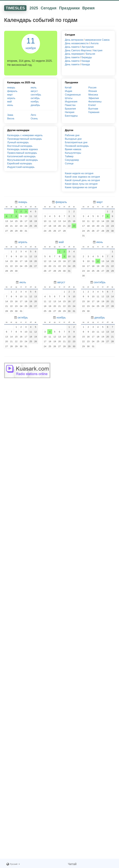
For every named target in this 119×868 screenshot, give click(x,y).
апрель (11, 98)
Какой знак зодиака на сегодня (82, 177)
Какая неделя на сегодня (79, 173)
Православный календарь (22, 153)
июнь (10, 105)
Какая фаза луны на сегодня (81, 184)
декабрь (35, 105)
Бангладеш (71, 116)
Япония (93, 91)
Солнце (69, 163)
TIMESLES (15, 8)
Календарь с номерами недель (25, 135)
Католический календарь (21, 156)
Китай (68, 88)
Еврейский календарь (20, 163)
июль (34, 88)
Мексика (93, 95)
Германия (94, 112)
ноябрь (35, 102)
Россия (92, 88)
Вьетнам (93, 109)
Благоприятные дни (76, 142)
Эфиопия (94, 98)
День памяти (72, 47)
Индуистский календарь (21, 167)
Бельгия (91, 54)
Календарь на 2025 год (21, 82)
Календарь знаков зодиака (22, 149)
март (10, 95)
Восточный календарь (20, 146)
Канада (86, 61)
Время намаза (73, 149)
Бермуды (87, 57)
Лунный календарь (18, 142)
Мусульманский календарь (23, 160)
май (9, 102)
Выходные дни (73, 139)
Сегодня (49, 8)
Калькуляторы (73, 153)
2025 (34, 8)
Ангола (95, 43)
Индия (68, 91)
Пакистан (70, 105)
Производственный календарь (25, 139)
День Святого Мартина (78, 50)
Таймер (69, 156)
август (34, 91)
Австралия (88, 47)
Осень (34, 119)
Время (88, 8)
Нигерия (70, 112)
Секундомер (72, 160)
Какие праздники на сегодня (81, 187)
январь (11, 88)
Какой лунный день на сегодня (82, 180)
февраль (12, 91)
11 (31, 43)
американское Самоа (97, 40)
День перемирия (74, 54)
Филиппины (95, 102)
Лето (33, 115)
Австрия (98, 50)
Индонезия (71, 102)
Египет (92, 105)
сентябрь (36, 95)
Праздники (69, 8)
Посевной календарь (77, 146)
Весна (11, 119)
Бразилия (70, 109)
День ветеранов (74, 40)
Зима (10, 115)
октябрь (35, 98)
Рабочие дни (72, 135)
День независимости (77, 43)
